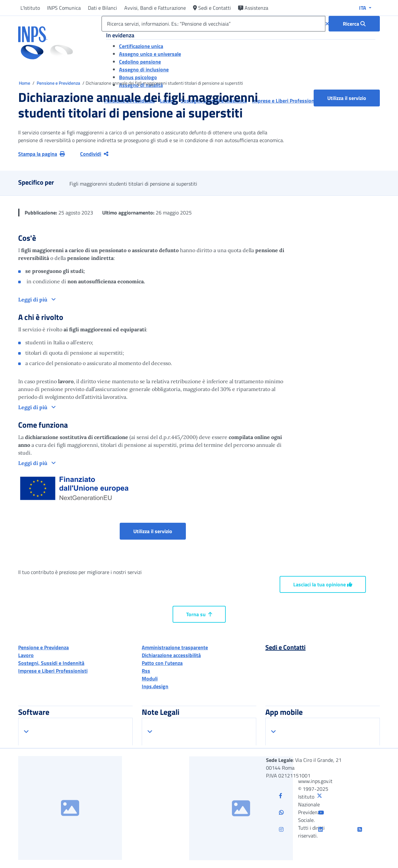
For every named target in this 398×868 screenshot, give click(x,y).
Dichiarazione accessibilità (171, 655)
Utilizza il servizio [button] (354, 98)
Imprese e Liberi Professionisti (53, 671)
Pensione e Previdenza (59, 83)
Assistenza (253, 8)
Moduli (150, 679)
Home (25, 83)
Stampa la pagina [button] (42, 154)
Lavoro (26, 655)
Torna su (199, 614)
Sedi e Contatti (212, 8)
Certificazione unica (141, 46)
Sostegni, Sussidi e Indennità (51, 663)
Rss (146, 671)
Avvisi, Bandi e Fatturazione (155, 8)
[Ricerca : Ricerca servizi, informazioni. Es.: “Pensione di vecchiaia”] (354, 24)
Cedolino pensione (140, 62)
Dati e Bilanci (103, 8)
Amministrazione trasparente (175, 647)
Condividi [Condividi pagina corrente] (94, 154)
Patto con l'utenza (162, 663)
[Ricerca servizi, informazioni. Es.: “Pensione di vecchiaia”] (213, 24)
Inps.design (155, 686)
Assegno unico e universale (150, 54)
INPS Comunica (64, 8)
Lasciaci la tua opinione (323, 584)
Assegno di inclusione (144, 69)
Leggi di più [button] (33, 300)
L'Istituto (30, 8)
